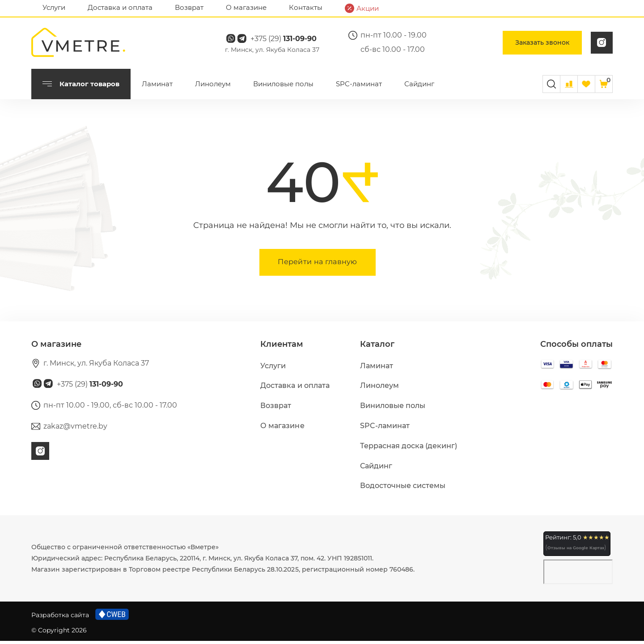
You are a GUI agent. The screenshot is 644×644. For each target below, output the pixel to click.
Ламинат (157, 87)
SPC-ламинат (359, 87)
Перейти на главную (318, 265)
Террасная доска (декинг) (409, 449)
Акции (362, 8)
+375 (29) (291, 40)
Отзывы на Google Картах (576, 551)
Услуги (54, 7)
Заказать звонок (542, 44)
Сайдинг (419, 87)
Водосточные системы (403, 489)
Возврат (189, 7)
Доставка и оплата (120, 7)
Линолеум (213, 87)
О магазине (246, 7)
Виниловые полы (283, 87)
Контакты (306, 7)
